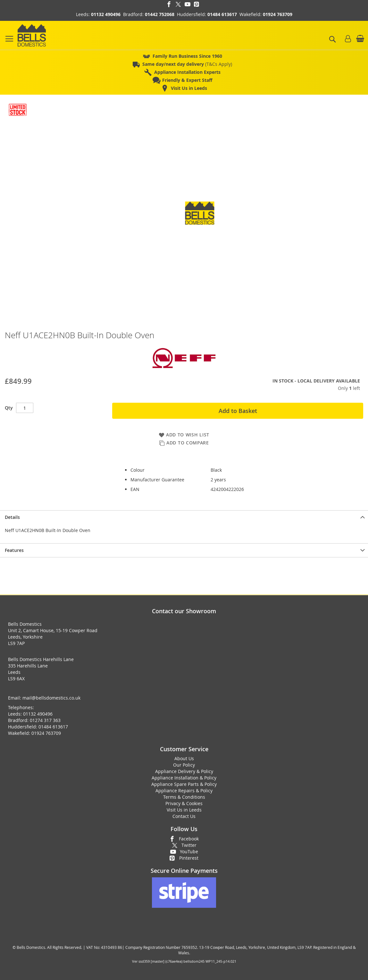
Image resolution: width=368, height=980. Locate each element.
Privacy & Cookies (184, 803)
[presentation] (184, 517)
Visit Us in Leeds (184, 810)
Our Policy (184, 765)
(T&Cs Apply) (187, 64)
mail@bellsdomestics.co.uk (51, 698)
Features (14, 550)
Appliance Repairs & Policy (184, 791)
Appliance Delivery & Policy (184, 771)
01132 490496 (106, 14)
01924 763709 (278, 14)
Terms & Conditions (184, 797)
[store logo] (32, 35)
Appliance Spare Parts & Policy (184, 784)
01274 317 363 (45, 720)
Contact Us (184, 816)
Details (12, 517)
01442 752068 (160, 14)
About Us (184, 758)
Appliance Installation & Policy (184, 778)
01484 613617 (222, 14)
